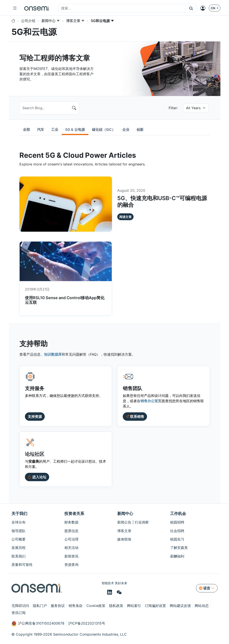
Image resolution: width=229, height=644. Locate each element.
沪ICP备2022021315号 (87, 623)
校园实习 (177, 539)
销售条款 (76, 606)
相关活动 (71, 548)
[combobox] (122, 8)
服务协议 (58, 606)
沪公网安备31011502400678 (38, 624)
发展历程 (19, 548)
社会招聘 (177, 531)
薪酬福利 (177, 556)
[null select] (196, 108)
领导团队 (19, 531)
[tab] (26, 130)
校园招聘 (177, 522)
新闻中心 (125, 514)
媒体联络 (124, 539)
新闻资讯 (71, 556)
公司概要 (19, 539)
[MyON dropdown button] (204, 8)
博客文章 (124, 531)
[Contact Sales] (135, 417)
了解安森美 (179, 548)
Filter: (173, 108)
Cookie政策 (96, 606)
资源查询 (71, 565)
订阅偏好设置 (155, 606)
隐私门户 (40, 606)
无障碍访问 (20, 606)
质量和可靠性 (22, 565)
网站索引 (134, 606)
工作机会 (178, 514)
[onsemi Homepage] (37, 8)
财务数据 (71, 522)
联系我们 (19, 556)
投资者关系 (74, 514)
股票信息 (71, 531)
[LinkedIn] (110, 592)
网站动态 (202, 606)
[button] (191, 8)
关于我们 (19, 514)
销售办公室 (149, 401)
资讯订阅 (19, 613)
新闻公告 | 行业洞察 (133, 522)
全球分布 (19, 522)
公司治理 (71, 539)
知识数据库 (53, 354)
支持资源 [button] (35, 417)
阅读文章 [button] (125, 217)
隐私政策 (116, 606)
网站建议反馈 (180, 606)
